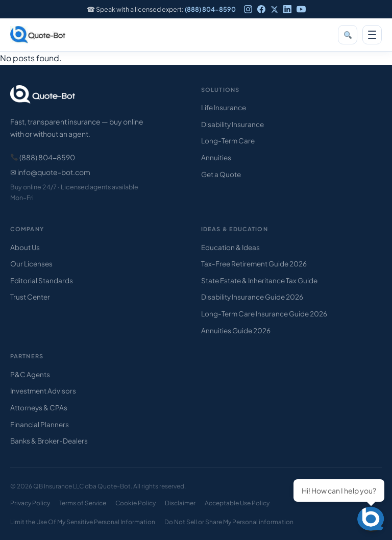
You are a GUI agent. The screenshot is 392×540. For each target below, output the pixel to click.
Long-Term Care (228, 141)
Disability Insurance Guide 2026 (252, 297)
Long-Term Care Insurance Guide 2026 (264, 314)
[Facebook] (261, 9)
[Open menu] (372, 35)
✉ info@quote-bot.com (50, 172)
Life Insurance (224, 107)
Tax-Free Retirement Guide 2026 (254, 264)
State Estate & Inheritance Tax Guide (259, 280)
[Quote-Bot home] (38, 35)
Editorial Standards (42, 280)
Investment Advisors (43, 391)
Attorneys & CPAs (39, 408)
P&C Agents (30, 374)
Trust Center (30, 297)
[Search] (348, 35)
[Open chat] (372, 520)
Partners (27, 356)
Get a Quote (221, 174)
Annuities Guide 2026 (236, 330)
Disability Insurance (232, 124)
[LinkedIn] (287, 9)
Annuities (216, 157)
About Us (25, 247)
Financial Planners (40, 424)
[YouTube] (301, 9)
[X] (274, 9)
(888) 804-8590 (210, 9)
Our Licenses (31, 264)
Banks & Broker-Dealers (49, 441)
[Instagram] (248, 9)
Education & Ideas (230, 247)
